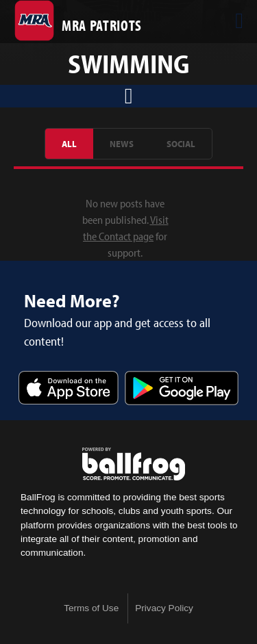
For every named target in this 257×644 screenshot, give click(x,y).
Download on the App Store (69, 389)
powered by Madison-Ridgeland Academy (134, 464)
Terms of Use (91, 608)
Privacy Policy (164, 608)
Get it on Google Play (182, 389)
